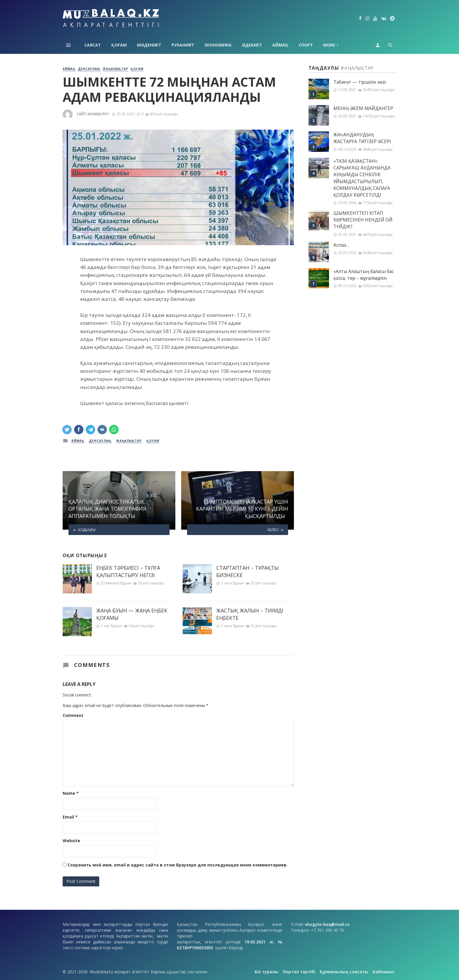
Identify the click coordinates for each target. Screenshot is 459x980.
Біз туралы (267, 972)
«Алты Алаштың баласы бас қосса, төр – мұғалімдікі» (364, 275)
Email (70, 817)
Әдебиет (252, 45)
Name (71, 793)
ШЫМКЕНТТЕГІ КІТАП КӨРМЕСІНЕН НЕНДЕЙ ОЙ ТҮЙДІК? (363, 220)
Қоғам (119, 45)
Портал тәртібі (299, 972)
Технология (338, 45)
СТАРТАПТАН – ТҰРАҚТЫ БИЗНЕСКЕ (248, 571)
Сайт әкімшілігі (93, 114)
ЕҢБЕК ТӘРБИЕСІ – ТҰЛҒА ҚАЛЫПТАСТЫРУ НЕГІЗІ (128, 571)
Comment (73, 715)
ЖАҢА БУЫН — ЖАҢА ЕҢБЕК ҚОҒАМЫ (132, 614)
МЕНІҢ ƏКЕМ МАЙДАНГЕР (363, 108)
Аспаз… (341, 245)
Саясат (93, 45)
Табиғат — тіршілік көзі (360, 82)
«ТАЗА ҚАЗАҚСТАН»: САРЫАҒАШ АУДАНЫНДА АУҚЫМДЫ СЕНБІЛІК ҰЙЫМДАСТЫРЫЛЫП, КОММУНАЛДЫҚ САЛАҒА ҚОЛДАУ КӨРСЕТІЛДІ (362, 178)
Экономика (218, 45)
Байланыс (384, 972)
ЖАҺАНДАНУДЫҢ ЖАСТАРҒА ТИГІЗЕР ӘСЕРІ (362, 138)
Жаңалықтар (115, 69)
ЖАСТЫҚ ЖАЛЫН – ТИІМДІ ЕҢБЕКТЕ (250, 614)
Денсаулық (89, 69)
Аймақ (280, 45)
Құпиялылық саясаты (344, 972)
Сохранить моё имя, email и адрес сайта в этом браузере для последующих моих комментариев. (178, 865)
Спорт (306, 45)
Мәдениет (149, 45)
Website (71, 841)
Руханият (183, 45)
